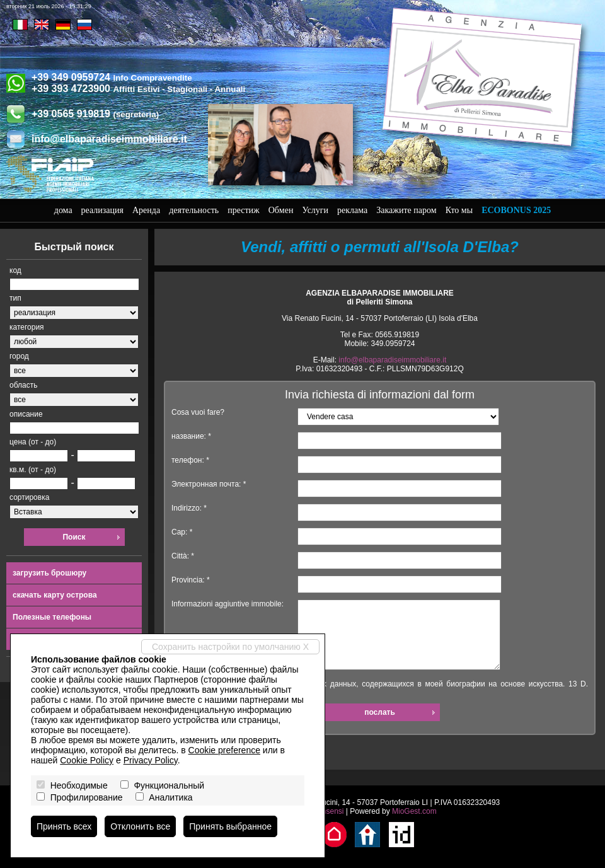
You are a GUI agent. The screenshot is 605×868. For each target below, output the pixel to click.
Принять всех (64, 826)
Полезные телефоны (52, 617)
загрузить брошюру (49, 573)
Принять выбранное (230, 826)
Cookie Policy (87, 760)
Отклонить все (140, 826)
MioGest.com (414, 811)
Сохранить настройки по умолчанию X (230, 647)
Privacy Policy (151, 760)
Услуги (315, 210)
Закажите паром (406, 210)
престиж (244, 210)
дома (63, 210)
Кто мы (459, 210)
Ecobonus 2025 (516, 210)
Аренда (146, 210)
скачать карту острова (55, 595)
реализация (102, 210)
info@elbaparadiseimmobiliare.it (109, 139)
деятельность (194, 210)
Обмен (281, 210)
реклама (352, 210)
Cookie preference (224, 750)
